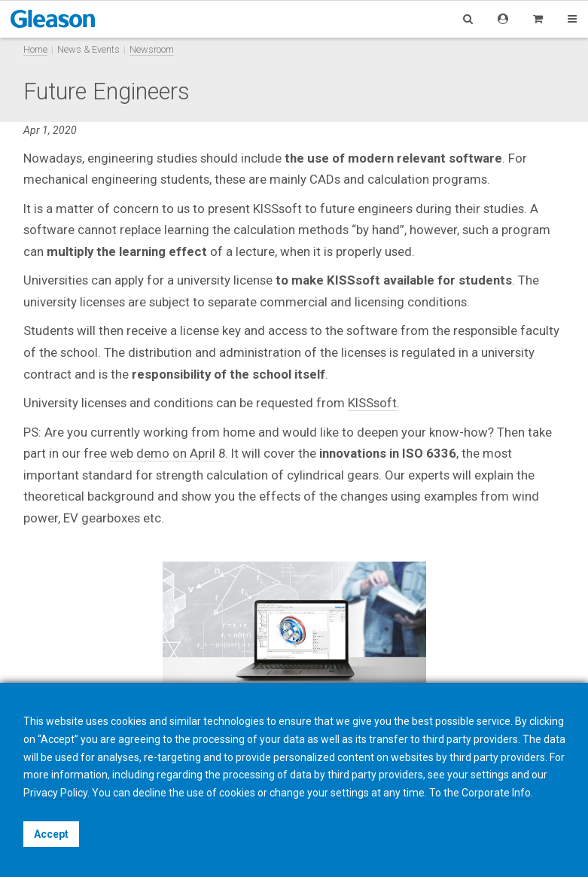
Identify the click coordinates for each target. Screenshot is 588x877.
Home (35, 49)
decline (149, 793)
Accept (51, 834)
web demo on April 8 (168, 453)
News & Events (88, 49)
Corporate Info (496, 793)
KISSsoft (372, 403)
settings (350, 793)
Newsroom (152, 49)
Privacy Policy (55, 793)
